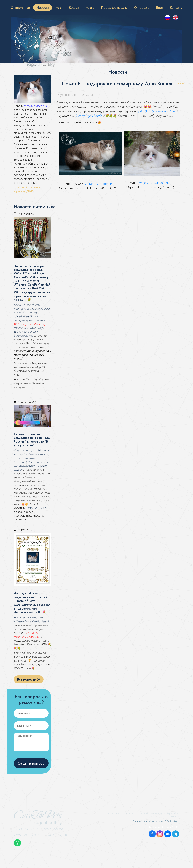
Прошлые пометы (114, 7)
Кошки (74, 7)
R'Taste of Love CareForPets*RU (32, 621)
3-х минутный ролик (38, 508)
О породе (142, 7)
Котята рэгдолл (158, 813)
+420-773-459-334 (27, 835)
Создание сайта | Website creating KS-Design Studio (156, 821)
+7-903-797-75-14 (26, 829)
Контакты (176, 7)
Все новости (29, 679)
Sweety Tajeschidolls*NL (154, 183)
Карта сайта (172, 813)
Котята (90, 7)
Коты (59, 7)
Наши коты (128, 813)
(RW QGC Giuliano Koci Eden (157, 111)
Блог (160, 7)
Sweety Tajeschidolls (89, 116)
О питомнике (20, 7)
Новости (43, 7)
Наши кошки (142, 813)
